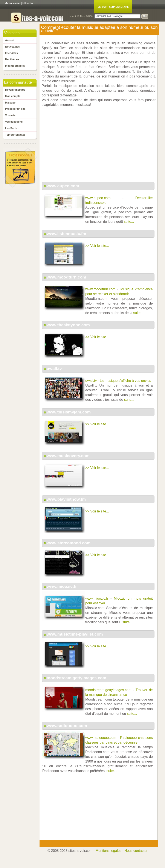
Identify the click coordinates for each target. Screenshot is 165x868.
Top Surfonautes (15, 135)
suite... (129, 222)
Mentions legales (108, 851)
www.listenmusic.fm (66, 234)
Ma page (10, 103)
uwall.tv (54, 369)
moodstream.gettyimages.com (76, 678)
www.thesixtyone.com (68, 325)
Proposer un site (15, 109)
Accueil (10, 40)
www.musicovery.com (68, 456)
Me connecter (13, 3)
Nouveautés (12, 47)
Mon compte (13, 96)
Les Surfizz (12, 128)
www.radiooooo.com (67, 726)
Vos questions (14, 122)
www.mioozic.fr (62, 586)
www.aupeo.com (63, 186)
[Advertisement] (99, 147)
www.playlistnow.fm (66, 499)
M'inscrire (28, 3)
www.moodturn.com (66, 277)
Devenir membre (15, 90)
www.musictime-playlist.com (75, 634)
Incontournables (15, 66)
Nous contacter (136, 851)
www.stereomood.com (69, 543)
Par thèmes (12, 59)
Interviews (11, 53)
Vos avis (10, 115)
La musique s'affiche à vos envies (125, 381)
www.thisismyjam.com (69, 412)
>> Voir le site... (97, 246)
